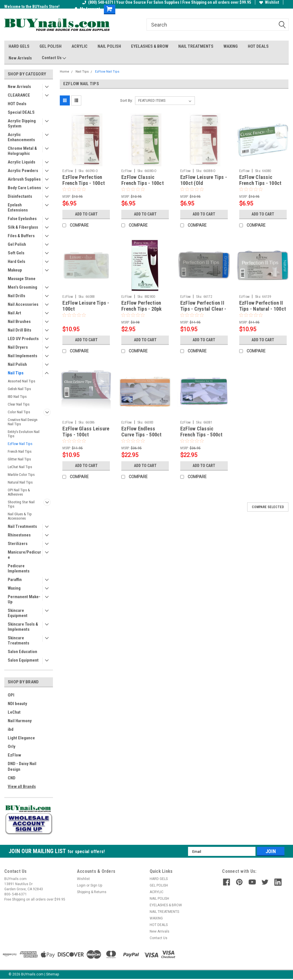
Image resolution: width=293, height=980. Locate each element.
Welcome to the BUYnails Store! (32, 7)
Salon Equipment (23, 660)
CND (12, 778)
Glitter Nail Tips (19, 459)
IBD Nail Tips (17, 397)
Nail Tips (16, 373)
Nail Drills (16, 296)
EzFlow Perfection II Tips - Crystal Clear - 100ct (203, 309)
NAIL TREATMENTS (196, 46)
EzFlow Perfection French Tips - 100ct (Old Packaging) (84, 183)
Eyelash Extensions (18, 207)
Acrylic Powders (23, 171)
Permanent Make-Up (24, 599)
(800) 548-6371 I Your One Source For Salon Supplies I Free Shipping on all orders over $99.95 (167, 2)
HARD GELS (19, 46)
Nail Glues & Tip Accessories (20, 516)
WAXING (231, 46)
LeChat (14, 712)
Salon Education (22, 652)
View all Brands (22, 787)
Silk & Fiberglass (23, 227)
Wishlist (269, 2)
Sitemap (53, 974)
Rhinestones (19, 535)
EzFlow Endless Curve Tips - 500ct (141, 432)
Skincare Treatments (18, 640)
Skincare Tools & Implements (23, 627)
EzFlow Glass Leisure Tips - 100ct (86, 432)
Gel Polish (17, 244)
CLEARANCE (19, 95)
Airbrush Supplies (24, 179)
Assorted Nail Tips (21, 381)
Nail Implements (22, 356)
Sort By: (126, 100)
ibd (11, 729)
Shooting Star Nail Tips (21, 504)
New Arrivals (20, 58)
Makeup (15, 270)
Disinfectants (20, 196)
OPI (11, 695)
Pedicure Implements (19, 568)
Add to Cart (86, 214)
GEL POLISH (51, 46)
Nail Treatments (22, 526)
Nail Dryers (18, 347)
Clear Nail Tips (19, 404)
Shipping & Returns (92, 892)
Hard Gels (16, 262)
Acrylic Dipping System (22, 123)
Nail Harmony (20, 721)
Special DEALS (21, 112)
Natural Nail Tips (20, 482)
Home (65, 72)
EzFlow (14, 755)
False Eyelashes (22, 219)
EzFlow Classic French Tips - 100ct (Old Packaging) (142, 183)
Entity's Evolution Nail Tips (24, 434)
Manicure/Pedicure (24, 555)
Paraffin (15, 580)
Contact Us (54, 58)
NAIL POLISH (109, 46)
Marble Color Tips (21, 475)
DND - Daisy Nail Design (22, 767)
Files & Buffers (21, 236)
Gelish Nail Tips (19, 389)
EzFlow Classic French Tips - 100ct (260, 180)
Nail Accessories (23, 304)
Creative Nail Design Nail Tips (23, 422)
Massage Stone (22, 279)
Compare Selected (268, 507)
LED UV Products (23, 339)
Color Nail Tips (19, 412)
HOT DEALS (258, 46)
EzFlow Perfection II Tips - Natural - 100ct (263, 306)
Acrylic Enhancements (21, 137)
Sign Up (96, 885)
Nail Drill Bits (19, 330)
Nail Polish (17, 364)
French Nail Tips (20, 451)
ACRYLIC (80, 46)
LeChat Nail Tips (20, 467)
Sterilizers (18, 544)
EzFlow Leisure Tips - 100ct (86, 306)
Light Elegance (21, 738)
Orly (12, 747)
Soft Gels (16, 253)
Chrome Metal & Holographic (22, 151)
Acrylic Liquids (21, 162)
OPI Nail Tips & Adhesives (19, 492)
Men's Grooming (22, 287)
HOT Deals (17, 104)
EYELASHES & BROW (150, 46)
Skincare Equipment (18, 613)
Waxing (14, 588)
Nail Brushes (19, 322)
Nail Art (14, 313)
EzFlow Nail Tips (20, 444)
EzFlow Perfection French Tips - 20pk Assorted (142, 309)
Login (81, 885)
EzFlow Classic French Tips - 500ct (201, 432)
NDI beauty (17, 704)
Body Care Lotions (24, 188)
